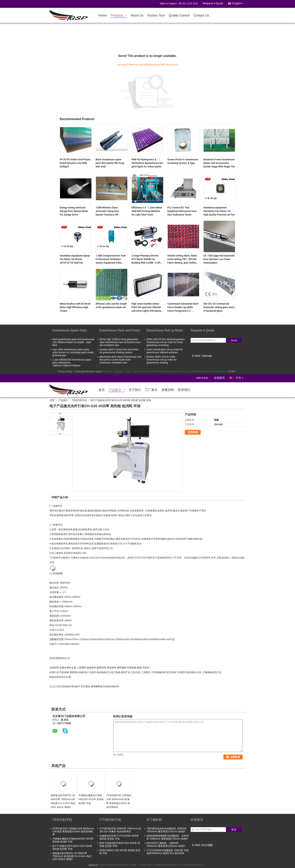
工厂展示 (151, 390)
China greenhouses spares (88, 371)
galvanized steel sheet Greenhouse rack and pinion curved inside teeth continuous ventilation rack (120, 360)
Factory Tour (156, 16)
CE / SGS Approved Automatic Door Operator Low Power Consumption (219, 259)
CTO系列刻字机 (110, 820)
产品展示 (115, 390)
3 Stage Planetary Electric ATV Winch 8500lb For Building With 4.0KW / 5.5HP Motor (147, 259)
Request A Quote (213, 3)
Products (117, 16)
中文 (241, 377)
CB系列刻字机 (79, 400)
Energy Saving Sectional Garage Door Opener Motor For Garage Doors (74, 211)
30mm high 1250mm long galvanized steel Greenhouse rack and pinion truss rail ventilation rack (120, 342)
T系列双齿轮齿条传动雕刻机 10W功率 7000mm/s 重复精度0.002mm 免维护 (166, 830)
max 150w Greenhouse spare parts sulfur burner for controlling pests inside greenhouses (73, 352)
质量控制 (168, 390)
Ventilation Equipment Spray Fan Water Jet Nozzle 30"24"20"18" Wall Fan (75, 259)
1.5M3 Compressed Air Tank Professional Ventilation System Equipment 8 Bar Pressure (111, 259)
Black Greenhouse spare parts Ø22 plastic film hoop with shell (110, 163)
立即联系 (193, 432)
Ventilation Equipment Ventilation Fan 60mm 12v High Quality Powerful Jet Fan (219, 211)
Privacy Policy (65, 371)
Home (103, 16)
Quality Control (179, 16)
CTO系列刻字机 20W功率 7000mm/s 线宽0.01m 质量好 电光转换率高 (120, 830)
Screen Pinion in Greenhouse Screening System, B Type (183, 161)
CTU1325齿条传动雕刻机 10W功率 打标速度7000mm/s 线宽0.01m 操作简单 (168, 852)
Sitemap (207, 356)
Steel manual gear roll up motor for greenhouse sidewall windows (165, 351)
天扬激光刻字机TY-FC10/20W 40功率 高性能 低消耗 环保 (119, 837)
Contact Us (201, 16)
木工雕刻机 (154, 820)
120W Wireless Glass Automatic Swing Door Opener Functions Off (107, 211)
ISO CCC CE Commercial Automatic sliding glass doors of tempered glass (219, 307)
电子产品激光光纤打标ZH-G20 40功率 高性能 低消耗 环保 (72, 847)
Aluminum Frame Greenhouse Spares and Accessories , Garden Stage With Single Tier (219, 163)
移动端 (195, 850)
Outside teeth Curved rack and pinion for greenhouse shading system (119, 351)
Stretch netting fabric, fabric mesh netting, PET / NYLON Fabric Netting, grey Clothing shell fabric (183, 259)
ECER (232, 371)
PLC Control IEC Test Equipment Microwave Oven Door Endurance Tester (182, 211)
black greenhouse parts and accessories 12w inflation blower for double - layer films (73, 342)
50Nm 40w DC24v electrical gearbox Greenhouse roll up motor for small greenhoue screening (166, 342)
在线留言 (219, 378)
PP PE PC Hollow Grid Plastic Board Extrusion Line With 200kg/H (75, 163)
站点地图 (207, 845)
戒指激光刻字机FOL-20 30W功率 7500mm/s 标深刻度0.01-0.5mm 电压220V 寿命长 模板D (63, 801)
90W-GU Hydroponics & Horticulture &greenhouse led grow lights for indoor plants (147, 163)
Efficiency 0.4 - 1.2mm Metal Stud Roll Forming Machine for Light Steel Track (147, 211)
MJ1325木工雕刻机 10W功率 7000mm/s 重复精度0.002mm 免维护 (166, 845)
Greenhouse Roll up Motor (165, 330)
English (239, 3)
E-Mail (196, 356)
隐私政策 (93, 865)
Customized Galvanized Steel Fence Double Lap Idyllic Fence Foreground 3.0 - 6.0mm (183, 308)
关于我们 (135, 390)
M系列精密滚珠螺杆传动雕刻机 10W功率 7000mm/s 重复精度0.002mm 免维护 (168, 837)
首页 (102, 390)
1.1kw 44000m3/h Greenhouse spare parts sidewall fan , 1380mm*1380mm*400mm (72, 363)
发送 (234, 829)
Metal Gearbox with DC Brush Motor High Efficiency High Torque (75, 307)
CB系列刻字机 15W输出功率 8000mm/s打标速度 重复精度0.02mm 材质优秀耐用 (119, 801)
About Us (137, 16)
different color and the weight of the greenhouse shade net (111, 306)
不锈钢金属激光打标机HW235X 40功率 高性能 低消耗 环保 (91, 799)
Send (234, 340)
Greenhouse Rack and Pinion (120, 330)
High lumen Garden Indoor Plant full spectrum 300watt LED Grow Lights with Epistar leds (147, 308)
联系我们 (184, 390)
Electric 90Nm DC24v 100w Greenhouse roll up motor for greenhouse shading (162, 360)
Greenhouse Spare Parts (70, 330)
